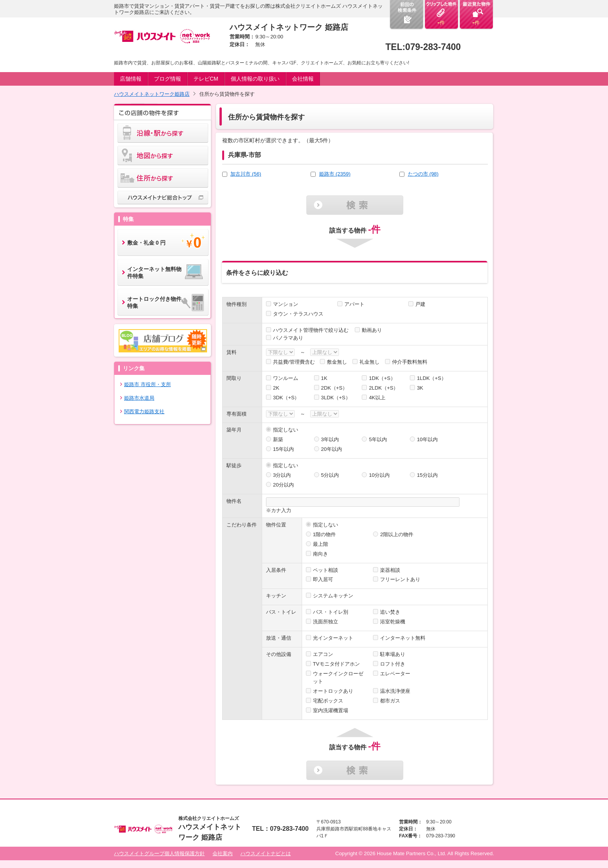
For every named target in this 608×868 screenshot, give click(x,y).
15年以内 (283, 449)
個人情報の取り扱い (255, 79)
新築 (278, 439)
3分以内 (282, 475)
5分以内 (330, 475)
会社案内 (223, 853)
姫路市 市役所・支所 (148, 384)
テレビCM (206, 79)
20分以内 (283, 485)
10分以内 (379, 475)
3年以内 (330, 439)
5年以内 (378, 439)
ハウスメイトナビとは (266, 853)
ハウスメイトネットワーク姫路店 (152, 94)
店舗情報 (131, 79)
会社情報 (303, 79)
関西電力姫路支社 (144, 412)
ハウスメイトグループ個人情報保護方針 (159, 853)
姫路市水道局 (139, 398)
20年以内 (332, 449)
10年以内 (427, 439)
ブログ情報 (168, 79)
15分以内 (427, 475)
